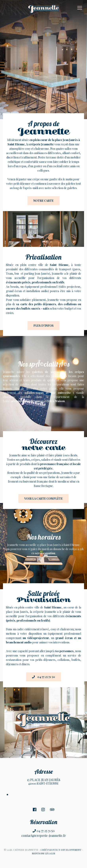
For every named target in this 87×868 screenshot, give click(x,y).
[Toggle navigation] (80, 8)
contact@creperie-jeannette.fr (44, 836)
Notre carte (43, 201)
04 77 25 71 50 (43, 677)
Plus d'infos (43, 326)
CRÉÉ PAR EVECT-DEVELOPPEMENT (61, 850)
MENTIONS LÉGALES (43, 853)
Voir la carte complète (43, 499)
